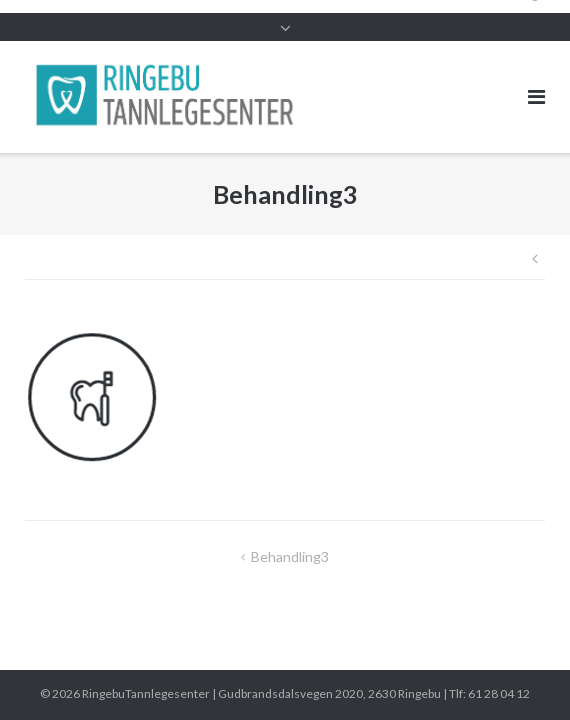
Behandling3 (290, 556)
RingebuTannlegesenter (146, 693)
